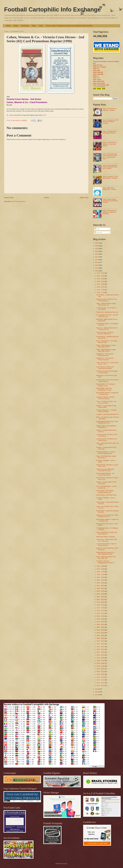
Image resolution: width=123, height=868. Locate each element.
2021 (97, 257)
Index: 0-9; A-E (98, 65)
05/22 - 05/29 (101, 630)
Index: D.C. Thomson (100, 67)
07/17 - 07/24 (101, 608)
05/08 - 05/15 (101, 636)
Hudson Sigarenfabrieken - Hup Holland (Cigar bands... (105, 474)
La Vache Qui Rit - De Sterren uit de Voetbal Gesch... (107, 440)
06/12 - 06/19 (101, 622)
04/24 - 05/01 (101, 641)
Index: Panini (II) (98, 74)
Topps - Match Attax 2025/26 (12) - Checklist (109, 189)
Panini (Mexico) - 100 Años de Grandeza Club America (105, 368)
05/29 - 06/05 (101, 627)
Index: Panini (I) (98, 72)
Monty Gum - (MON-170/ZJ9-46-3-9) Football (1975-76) (107, 329)
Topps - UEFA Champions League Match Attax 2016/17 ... (106, 346)
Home (8, 26)
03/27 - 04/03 (101, 652)
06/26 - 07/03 (101, 616)
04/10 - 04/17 (101, 647)
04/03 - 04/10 (101, 649)
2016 (97, 271)
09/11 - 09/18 (101, 586)
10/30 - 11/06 (101, 566)
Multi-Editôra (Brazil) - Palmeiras (106, 537)
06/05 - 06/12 (101, 624)
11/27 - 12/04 (101, 284)
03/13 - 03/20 (101, 658)
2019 (97, 262)
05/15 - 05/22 (101, 633)
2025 (97, 246)
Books (16, 26)
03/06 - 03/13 (101, 660)
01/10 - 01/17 (101, 683)
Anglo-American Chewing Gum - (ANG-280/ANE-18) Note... (106, 553)
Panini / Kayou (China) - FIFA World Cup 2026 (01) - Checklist (111, 201)
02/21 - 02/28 (101, 666)
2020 (97, 260)
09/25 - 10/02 (101, 580)
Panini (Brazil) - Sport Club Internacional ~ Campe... (104, 389)
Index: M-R (96, 71)
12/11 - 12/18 (101, 279)
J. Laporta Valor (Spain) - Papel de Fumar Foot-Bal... (106, 544)
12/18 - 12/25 (101, 276)
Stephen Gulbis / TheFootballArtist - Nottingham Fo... (107, 427)
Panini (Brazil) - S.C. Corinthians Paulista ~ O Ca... (106, 385)
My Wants (25, 26)
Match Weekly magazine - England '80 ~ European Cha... (107, 393)
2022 (97, 254)
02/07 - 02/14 (101, 672)
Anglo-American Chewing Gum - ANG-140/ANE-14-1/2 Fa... (107, 422)
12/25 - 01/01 (101, 273)
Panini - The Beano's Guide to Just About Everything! (106, 402)
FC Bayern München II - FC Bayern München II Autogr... (107, 411)
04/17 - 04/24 (101, 644)
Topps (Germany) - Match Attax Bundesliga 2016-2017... (105, 470)
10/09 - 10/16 (101, 574)
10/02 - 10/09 (101, 577)
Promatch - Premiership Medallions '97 (107, 414)
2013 (97, 695)
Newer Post (9, 198)
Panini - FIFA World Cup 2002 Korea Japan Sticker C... (107, 533)
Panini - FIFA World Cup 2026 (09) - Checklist (110, 109)
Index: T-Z (96, 78)
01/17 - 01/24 (101, 680)
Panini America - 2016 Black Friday (106, 495)
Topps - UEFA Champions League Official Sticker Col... (106, 304)
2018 (97, 265)
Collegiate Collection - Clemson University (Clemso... (105, 398)
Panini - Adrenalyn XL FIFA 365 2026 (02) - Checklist (110, 177)
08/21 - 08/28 (101, 594)
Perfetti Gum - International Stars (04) (107, 312)
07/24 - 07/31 (101, 605)
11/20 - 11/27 (101, 287)
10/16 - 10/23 (101, 572)
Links (41, 26)
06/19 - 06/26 (101, 619)
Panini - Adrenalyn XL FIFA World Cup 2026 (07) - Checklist (110, 122)
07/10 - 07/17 (101, 611)
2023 (97, 251)
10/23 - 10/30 (101, 569)
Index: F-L (96, 69)
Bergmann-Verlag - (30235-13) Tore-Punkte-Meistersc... (107, 300)
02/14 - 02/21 (101, 669)
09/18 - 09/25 (101, 583)
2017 (97, 268)
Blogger (65, 864)
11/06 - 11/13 (101, 292)
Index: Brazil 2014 (99, 81)
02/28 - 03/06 (101, 663)
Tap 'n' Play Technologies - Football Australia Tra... (106, 487)
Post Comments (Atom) (19, 201)
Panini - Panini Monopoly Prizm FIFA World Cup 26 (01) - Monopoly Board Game (110, 156)
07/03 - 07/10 (101, 613)
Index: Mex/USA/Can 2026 (101, 85)
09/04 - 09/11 (101, 588)
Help (34, 26)
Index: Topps (97, 80)
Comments (98, 232)
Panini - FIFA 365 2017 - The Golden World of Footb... (107, 342)
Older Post (84, 198)
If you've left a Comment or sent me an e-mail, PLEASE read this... (70, 26)
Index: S (96, 76)
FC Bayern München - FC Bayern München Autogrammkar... (106, 453)
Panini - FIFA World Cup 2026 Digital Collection (110, 132)
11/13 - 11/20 (101, 290)
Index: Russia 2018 (99, 83)
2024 (97, 249)
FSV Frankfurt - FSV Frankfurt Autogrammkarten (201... (105, 491)
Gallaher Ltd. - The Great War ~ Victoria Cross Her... (105, 355)
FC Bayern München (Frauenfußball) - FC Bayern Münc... (107, 372)
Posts (97, 229)
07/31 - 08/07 (101, 602)
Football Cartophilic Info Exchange (52, 9)
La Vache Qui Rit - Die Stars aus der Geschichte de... (107, 435)
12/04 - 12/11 (101, 281)
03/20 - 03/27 (101, 655)
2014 (97, 692)
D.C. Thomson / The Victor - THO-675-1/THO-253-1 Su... (107, 316)
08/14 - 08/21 (101, 597)
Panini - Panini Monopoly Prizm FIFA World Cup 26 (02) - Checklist (110, 167)
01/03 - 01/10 (101, 686)
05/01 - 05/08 (101, 638)
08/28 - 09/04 (101, 591)
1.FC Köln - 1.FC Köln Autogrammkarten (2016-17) (105, 562)
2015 (97, 689)
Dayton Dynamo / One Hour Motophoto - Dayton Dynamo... (108, 380)
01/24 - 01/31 (101, 677)
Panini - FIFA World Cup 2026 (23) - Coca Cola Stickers (110, 144)
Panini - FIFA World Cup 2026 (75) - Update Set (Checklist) (110, 212)
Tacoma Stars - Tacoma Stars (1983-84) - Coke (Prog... (107, 540)
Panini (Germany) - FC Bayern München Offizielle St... (105, 333)
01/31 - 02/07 (101, 674)
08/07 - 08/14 (101, 600)
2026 (97, 243)
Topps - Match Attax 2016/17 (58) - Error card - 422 (106, 557)
